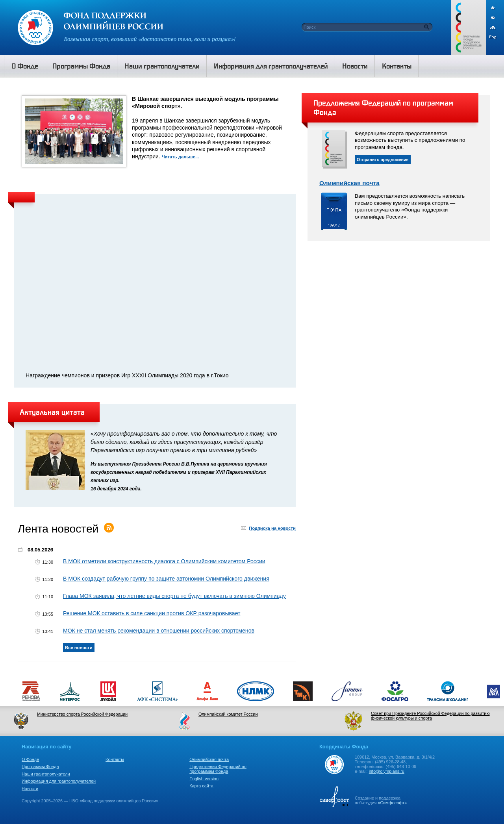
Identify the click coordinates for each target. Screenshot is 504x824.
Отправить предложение (383, 160)
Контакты (115, 759)
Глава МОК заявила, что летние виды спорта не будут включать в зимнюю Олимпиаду (174, 596)
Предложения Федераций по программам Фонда (218, 769)
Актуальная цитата (52, 412)
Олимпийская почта (349, 183)
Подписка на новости (272, 528)
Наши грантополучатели (46, 774)
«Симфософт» (392, 803)
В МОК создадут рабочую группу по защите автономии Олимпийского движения (166, 579)
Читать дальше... (181, 157)
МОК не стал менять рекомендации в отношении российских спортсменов (159, 631)
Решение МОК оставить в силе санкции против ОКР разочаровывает (152, 613)
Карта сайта (201, 786)
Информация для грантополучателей (59, 781)
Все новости (79, 648)
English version (204, 779)
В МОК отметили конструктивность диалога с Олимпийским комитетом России (164, 561)
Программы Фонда (40, 766)
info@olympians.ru (387, 771)
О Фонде (30, 759)
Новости (30, 789)
